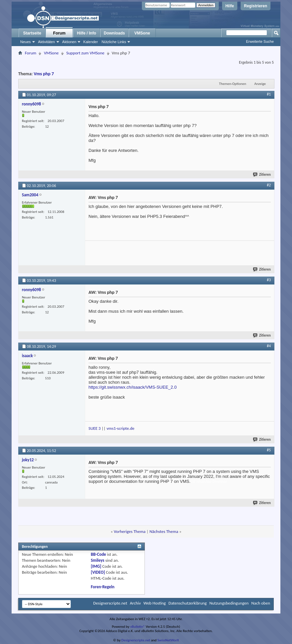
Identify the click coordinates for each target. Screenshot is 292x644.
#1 (269, 94)
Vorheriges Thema (130, 531)
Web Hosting (155, 603)
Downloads (114, 33)
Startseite (32, 33)
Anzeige (260, 84)
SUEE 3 (95, 428)
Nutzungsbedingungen (229, 603)
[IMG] (96, 566)
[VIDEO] (98, 572)
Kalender (90, 42)
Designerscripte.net (110, 603)
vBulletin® (138, 627)
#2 (269, 185)
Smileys (98, 560)
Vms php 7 (44, 74)
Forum (59, 33)
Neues (26, 42)
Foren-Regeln (103, 587)
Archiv (135, 603)
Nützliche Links (114, 42)
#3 (269, 280)
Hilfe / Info (87, 33)
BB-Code (98, 554)
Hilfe (230, 6)
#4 (269, 346)
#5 (269, 450)
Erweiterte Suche (260, 41)
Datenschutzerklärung (188, 603)
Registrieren (256, 6)
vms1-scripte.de (120, 428)
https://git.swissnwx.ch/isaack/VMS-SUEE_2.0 (133, 387)
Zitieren (262, 175)
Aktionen (69, 42)
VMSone (142, 33)
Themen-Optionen (233, 84)
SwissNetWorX (168, 640)
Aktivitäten (47, 42)
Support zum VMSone (85, 53)
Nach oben (261, 603)
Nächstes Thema (164, 531)
